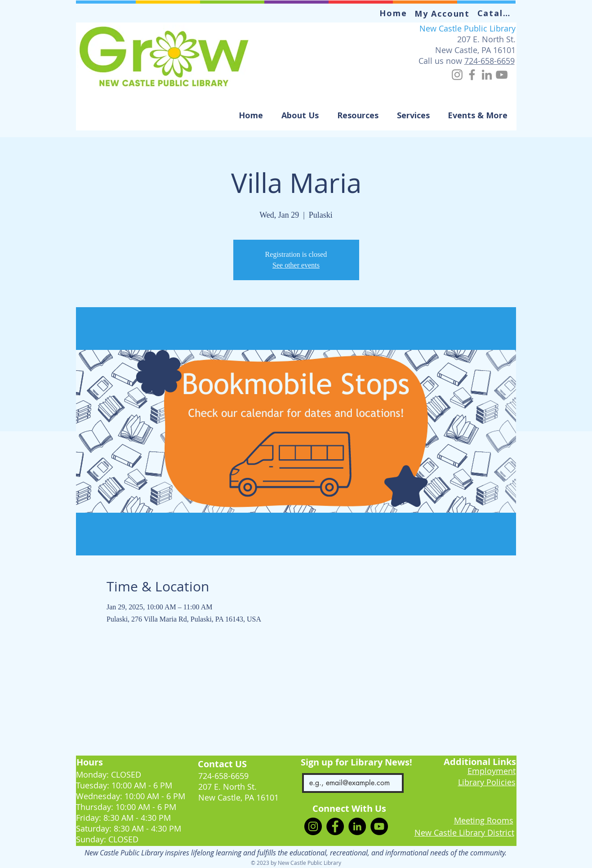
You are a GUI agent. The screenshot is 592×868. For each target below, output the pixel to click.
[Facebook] (472, 75)
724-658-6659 (490, 61)
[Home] (394, 13)
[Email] (350, 783)
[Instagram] (457, 75)
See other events (296, 265)
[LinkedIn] (487, 75)
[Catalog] (497, 13)
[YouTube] (502, 75)
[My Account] (443, 13)
